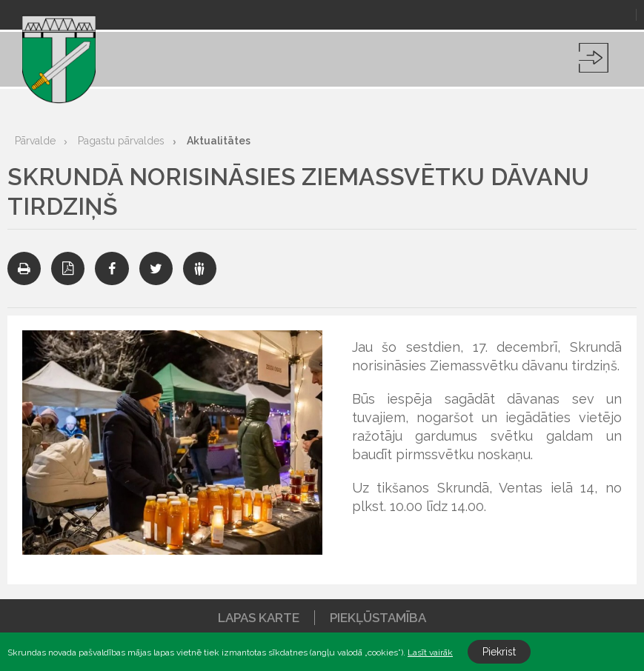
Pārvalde (35, 141)
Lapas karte (259, 618)
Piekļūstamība (378, 618)
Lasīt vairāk (430, 652)
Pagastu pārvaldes (121, 141)
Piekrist (499, 652)
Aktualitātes (219, 141)
